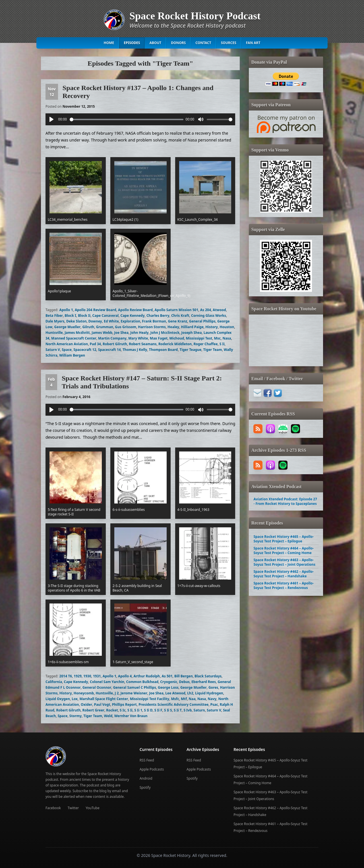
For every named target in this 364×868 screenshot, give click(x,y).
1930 (87, 676)
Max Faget (159, 338)
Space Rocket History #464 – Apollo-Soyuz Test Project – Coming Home (284, 550)
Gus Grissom (126, 327)
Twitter (73, 808)
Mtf (184, 699)
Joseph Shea (191, 333)
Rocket (112, 710)
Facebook (53, 808)
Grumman (105, 327)
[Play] (51, 119)
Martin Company (112, 338)
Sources (229, 43)
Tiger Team (213, 350)
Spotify (145, 787)
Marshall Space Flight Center (104, 699)
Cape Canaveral (106, 316)
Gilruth (88, 327)
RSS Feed (147, 760)
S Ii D (148, 710)
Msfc (175, 699)
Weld (108, 716)
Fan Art (253, 43)
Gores (213, 687)
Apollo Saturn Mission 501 (177, 310)
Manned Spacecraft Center (74, 338)
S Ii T (178, 710)
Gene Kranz (177, 321)
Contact (203, 43)
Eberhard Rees (204, 682)
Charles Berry (158, 316)
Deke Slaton (76, 321)
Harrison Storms (152, 327)
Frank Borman (154, 321)
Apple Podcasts (152, 769)
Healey (173, 327)
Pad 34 (95, 344)
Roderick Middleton (175, 344)
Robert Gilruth (115, 344)
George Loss (168, 687)
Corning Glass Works (209, 316)
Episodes (132, 43)
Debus (184, 682)
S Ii (222, 344)
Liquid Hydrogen (209, 693)
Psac (214, 704)
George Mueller (67, 327)
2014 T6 (66, 676)
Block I (70, 316)
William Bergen (72, 355)
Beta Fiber (54, 316)
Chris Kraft (180, 316)
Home (109, 43)
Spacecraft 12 (85, 350)
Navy (212, 699)
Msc (218, 338)
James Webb (102, 333)
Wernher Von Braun (131, 716)
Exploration (130, 321)
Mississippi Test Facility (150, 699)
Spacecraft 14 (109, 350)
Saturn (199, 710)
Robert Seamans (143, 344)
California (54, 682)
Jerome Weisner (134, 693)
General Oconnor (97, 687)
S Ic (123, 710)
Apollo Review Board (135, 310)
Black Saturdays (208, 676)
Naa (192, 699)
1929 (77, 676)
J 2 (117, 693)
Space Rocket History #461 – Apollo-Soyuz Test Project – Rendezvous (284, 585)
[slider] (127, 119)
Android (146, 778)
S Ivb (188, 710)
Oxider (86, 704)
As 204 (206, 310)
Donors (178, 43)
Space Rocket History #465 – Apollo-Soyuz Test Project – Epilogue (284, 539)
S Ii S (168, 710)
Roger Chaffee (206, 344)
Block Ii (84, 316)
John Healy (139, 333)
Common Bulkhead (142, 682)
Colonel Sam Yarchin (107, 682)
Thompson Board (163, 350)
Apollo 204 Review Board (96, 310)
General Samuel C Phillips (135, 687)
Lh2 (190, 693)
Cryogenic (169, 682)
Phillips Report (124, 704)
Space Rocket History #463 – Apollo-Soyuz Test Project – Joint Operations (284, 562)
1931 (97, 676)
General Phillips (202, 321)
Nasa (227, 338)
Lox (75, 699)
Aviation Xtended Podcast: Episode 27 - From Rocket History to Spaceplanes (285, 501)
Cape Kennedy (132, 316)
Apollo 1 (66, 310)
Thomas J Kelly (135, 350)
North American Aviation (67, 344)
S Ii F (158, 710)
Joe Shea (121, 333)
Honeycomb (84, 693)
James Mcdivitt (77, 333)
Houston (227, 327)
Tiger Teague (190, 350)
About (155, 43)
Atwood (219, 310)
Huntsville (54, 333)
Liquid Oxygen (58, 699)
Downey (95, 321)
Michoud (177, 338)
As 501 (167, 676)
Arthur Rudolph (147, 676)
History (212, 327)
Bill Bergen (184, 676)
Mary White (138, 338)
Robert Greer (93, 710)
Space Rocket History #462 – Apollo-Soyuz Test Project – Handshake (284, 574)
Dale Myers (55, 321)
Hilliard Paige (192, 327)
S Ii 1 (138, 710)
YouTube (93, 808)
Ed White (111, 321)
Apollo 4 (125, 676)
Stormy (76, 716)
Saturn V (53, 350)
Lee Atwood (175, 693)
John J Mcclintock (165, 333)
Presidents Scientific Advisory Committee (173, 704)
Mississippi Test (199, 338)
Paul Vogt (102, 704)
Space (67, 350)
